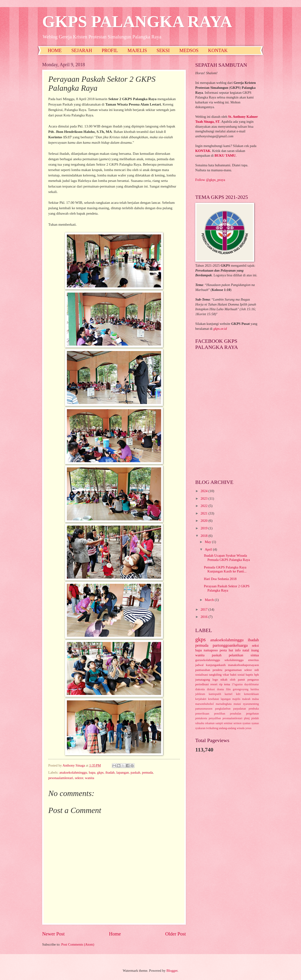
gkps (100, 772)
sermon (238, 723)
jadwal (199, 665)
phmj (247, 718)
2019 (205, 528)
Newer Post (53, 934)
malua (255, 699)
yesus (248, 728)
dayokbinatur (252, 684)
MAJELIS (137, 50)
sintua (255, 655)
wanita (90, 778)
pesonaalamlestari (61, 778)
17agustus (237, 684)
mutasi (237, 704)
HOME (55, 50)
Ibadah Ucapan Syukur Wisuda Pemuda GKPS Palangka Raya (227, 558)
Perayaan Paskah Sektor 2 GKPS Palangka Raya (227, 588)
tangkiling (215, 675)
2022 (205, 506)
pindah (255, 718)
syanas (255, 723)
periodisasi (202, 684)
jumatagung (203, 680)
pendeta (218, 670)
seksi (255, 645)
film (228, 689)
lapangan (123, 772)
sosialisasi (202, 675)
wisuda (241, 728)
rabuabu (200, 723)
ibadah (110, 772)
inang (255, 650)
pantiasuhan (203, 670)
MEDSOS (189, 50)
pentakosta (201, 718)
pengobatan (252, 714)
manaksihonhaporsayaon (243, 665)
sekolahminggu (234, 660)
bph (256, 675)
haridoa (255, 689)
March (210, 600)
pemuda (148, 772)
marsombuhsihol (204, 704)
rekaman (210, 723)
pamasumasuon (204, 709)
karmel (229, 694)
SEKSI (163, 50)
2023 (205, 498)
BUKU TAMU (225, 155)
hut (231, 650)
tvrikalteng (212, 728)
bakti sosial (237, 675)
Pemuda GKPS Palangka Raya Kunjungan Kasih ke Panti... (225, 569)
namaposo (211, 650)
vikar (226, 675)
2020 (205, 521)
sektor (79, 778)
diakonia (200, 689)
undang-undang (227, 728)
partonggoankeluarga (230, 645)
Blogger (172, 971)
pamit (241, 680)
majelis (236, 699)
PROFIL (110, 50)
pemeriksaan (202, 714)
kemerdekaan (251, 694)
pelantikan (236, 655)
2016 (205, 617)
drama (220, 689)
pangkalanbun (223, 709)
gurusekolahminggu (208, 660)
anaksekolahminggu (73, 772)
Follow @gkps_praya (210, 180)
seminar (228, 723)
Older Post (175, 934)
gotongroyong (241, 689)
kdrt (238, 694)
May (208, 542)
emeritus (253, 660)
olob (233, 680)
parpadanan (240, 709)
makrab (246, 699)
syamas (246, 723)
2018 (205, 536)
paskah (136, 772)
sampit (219, 723)
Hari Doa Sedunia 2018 (220, 579)
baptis (249, 675)
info (238, 650)
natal (246, 650)
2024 (205, 491)
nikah (224, 680)
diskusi (211, 689)
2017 (205, 609)
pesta (223, 650)
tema (227, 684)
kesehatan (213, 699)
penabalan (236, 714)
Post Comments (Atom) (78, 944)
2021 (205, 513)
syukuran (200, 728)
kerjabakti (201, 699)
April (209, 549)
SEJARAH (82, 50)
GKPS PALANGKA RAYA (137, 22)
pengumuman (233, 670)
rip (221, 684)
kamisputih (215, 694)
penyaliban (215, 718)
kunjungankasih (216, 665)
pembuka (254, 709)
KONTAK (218, 50)
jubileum (200, 694)
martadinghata (224, 704)
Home (115, 934)
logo (215, 680)
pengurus (253, 680)
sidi (257, 670)
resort (214, 684)
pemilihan (220, 714)
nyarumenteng (251, 704)
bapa (92, 772)
